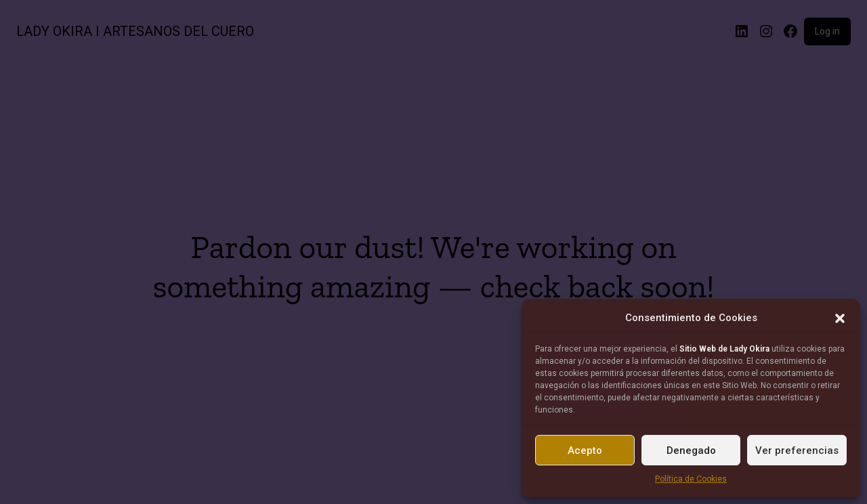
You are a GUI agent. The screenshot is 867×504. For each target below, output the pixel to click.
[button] (840, 318)
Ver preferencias (797, 450)
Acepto (585, 450)
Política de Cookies (691, 479)
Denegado (691, 450)
